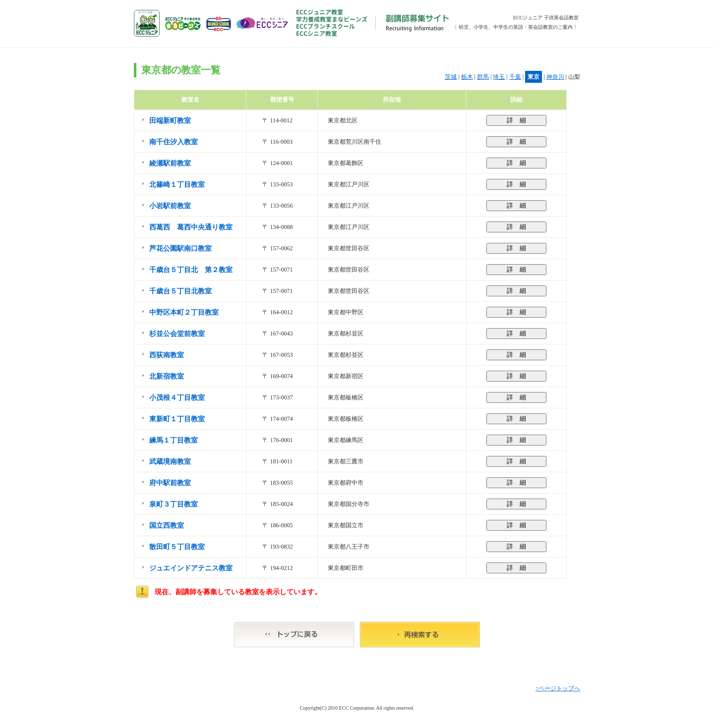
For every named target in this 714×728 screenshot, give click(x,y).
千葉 (515, 77)
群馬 (483, 77)
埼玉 (499, 77)
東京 (534, 77)
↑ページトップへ (558, 688)
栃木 (467, 77)
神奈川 (555, 77)
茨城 (451, 77)
